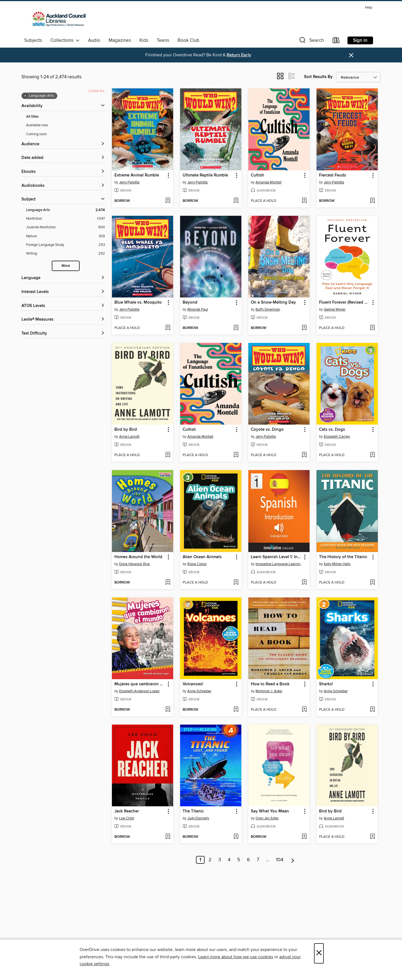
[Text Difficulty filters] (63, 334)
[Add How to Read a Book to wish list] (304, 710)
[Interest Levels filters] (63, 292)
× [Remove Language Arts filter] (25, 96)
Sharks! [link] (326, 684)
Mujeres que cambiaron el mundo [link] (140, 684)
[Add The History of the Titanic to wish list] (372, 583)
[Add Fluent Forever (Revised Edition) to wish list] (372, 328)
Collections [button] (65, 40)
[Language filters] (63, 278)
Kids (144, 40)
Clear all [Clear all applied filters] (97, 91)
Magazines (120, 40)
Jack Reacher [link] (127, 811)
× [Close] (319, 953)
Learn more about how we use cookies (236, 957)
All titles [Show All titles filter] (32, 117)
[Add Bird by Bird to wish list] (168, 455)
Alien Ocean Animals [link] (202, 557)
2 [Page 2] (210, 860)
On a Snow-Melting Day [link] (273, 303)
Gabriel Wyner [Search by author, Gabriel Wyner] (335, 309)
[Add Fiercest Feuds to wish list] (372, 201)
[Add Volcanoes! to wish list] (236, 710)
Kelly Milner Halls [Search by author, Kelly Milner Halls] (337, 564)
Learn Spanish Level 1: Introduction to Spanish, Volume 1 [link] (276, 557)
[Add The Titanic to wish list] (236, 837)
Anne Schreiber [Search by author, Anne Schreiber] (199, 691)
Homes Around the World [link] (138, 557)
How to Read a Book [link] (270, 684)
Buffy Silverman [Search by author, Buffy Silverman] (268, 309)
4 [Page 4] (229, 860)
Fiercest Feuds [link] (333, 175)
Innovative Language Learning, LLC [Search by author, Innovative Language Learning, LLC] (280, 564)
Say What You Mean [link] (270, 811)
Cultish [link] (258, 175)
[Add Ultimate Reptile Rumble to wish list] (236, 201)
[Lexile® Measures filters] (63, 320)
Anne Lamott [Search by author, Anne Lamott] (129, 437)
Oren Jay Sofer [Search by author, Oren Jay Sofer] (267, 818)
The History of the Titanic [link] (343, 557)
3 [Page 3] (220, 860)
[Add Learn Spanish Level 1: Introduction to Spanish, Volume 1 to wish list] (304, 583)
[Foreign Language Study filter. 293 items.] (66, 245)
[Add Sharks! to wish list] (372, 710)
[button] (311, 41)
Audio (94, 40)
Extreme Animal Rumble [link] (137, 175)
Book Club (188, 40)
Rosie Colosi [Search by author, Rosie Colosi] (197, 564)
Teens (163, 40)
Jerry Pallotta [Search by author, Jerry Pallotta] (129, 182)
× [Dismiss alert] (351, 55)
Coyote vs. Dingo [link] (267, 430)
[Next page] (293, 860)
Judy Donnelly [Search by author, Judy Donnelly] (198, 818)
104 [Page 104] (280, 860)
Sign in (360, 40)
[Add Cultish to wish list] (304, 201)
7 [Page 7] (258, 860)
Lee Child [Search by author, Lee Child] (127, 818)
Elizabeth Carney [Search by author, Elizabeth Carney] (337, 437)
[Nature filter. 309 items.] (66, 236)
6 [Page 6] (248, 860)
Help (369, 8)
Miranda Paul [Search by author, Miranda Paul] (198, 309)
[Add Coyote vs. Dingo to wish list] (304, 455)
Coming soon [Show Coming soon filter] (36, 134)
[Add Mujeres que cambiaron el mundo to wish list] (168, 710)
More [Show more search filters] (66, 266)
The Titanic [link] (193, 811)
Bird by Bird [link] (126, 430)
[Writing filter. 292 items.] (66, 254)
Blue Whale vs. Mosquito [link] (138, 303)
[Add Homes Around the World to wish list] (168, 583)
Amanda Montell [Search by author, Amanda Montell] (269, 182)
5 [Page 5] (239, 860)
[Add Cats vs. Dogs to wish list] (372, 455)
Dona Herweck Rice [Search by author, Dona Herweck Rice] (134, 564)
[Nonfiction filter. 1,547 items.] (66, 219)
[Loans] (336, 41)
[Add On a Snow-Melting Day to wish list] (304, 328)
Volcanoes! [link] (193, 684)
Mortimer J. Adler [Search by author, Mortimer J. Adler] (269, 691)
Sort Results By (318, 77)
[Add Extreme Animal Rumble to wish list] (168, 201)
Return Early (239, 55)
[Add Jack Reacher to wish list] (168, 837)
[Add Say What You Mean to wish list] (304, 837)
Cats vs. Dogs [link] (332, 430)
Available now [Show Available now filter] (37, 125)
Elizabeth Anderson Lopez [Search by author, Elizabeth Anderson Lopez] (139, 691)
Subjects (33, 40)
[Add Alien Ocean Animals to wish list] (236, 583)
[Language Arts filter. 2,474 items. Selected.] (66, 210)
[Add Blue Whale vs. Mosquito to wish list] (168, 328)
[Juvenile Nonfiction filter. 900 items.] (66, 227)
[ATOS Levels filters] (63, 306)
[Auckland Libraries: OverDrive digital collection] (57, 19)
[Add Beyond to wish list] (236, 328)
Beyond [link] (190, 303)
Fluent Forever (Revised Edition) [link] (345, 303)
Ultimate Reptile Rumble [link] (205, 175)
